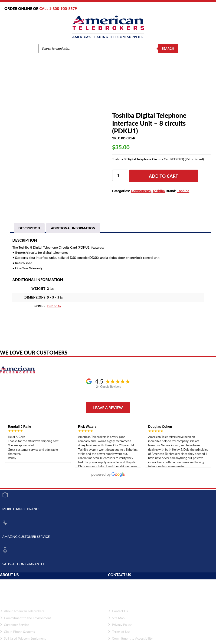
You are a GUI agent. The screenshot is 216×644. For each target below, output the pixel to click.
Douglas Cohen (160, 427)
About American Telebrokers (22, 611)
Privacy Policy (120, 625)
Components (84, 95)
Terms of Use (119, 632)
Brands (55, 95)
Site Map (116, 618)
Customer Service (15, 625)
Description (29, 228)
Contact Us (118, 611)
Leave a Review (108, 408)
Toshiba (68, 95)
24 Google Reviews (108, 387)
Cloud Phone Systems (17, 632)
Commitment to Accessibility (130, 638)
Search (168, 48)
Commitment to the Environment (25, 618)
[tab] (29, 228)
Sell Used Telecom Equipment (23, 638)
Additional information (73, 228)
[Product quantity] (120, 175)
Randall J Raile (20, 427)
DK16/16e (54, 306)
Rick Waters (87, 427)
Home (44, 95)
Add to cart (164, 176)
